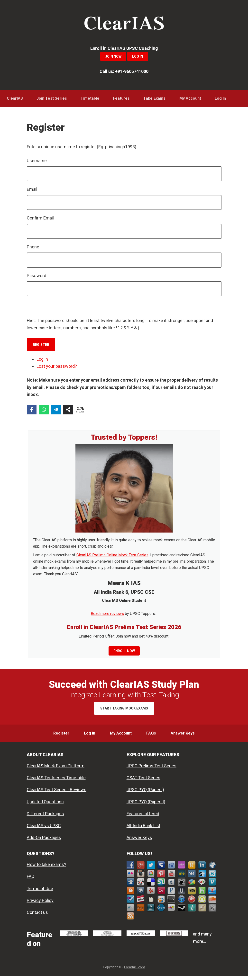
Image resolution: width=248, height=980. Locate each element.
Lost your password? (57, 368)
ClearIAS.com (135, 971)
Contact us (37, 916)
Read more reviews (107, 616)
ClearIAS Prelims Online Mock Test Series (112, 557)
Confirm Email (40, 220)
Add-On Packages (44, 841)
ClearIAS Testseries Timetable (56, 782)
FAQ (31, 880)
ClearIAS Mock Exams (124, 24)
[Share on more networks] (68, 411)
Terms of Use (40, 892)
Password (37, 277)
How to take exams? (46, 868)
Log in (42, 361)
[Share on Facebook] (32, 411)
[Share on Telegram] (56, 411)
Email (32, 191)
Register (41, 347)
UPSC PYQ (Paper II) (146, 805)
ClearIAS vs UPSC (44, 829)
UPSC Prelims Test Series (152, 770)
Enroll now (124, 653)
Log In (138, 56)
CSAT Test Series (143, 782)
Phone (33, 249)
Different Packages (45, 818)
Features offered (143, 818)
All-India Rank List (143, 829)
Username (37, 162)
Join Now (113, 56)
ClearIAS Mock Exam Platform (56, 770)
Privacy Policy (40, 904)
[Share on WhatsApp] (44, 411)
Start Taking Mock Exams (124, 710)
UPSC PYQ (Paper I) (145, 793)
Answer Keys (139, 841)
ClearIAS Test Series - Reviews (57, 793)
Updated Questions (45, 805)
